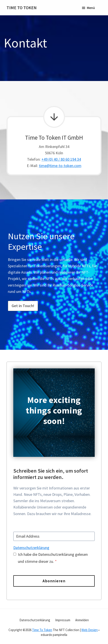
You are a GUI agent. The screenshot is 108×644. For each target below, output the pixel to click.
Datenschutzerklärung (31, 548)
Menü (91, 8)
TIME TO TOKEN (22, 8)
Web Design (90, 630)
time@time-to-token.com (60, 166)
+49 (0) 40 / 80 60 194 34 (61, 159)
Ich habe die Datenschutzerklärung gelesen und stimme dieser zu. (53, 558)
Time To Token (42, 630)
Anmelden (82, 620)
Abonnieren (54, 581)
